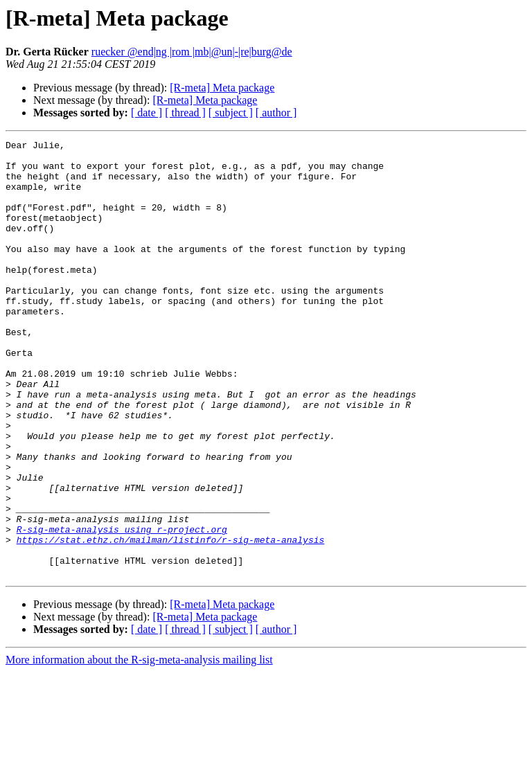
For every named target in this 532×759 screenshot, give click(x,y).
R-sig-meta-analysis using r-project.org (122, 608)
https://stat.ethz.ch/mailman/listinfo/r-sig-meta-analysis (171, 620)
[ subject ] (231, 113)
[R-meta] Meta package (222, 88)
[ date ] (147, 113)
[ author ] (276, 113)
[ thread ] (185, 113)
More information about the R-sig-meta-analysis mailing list (139, 747)
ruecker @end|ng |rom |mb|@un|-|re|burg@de (192, 52)
